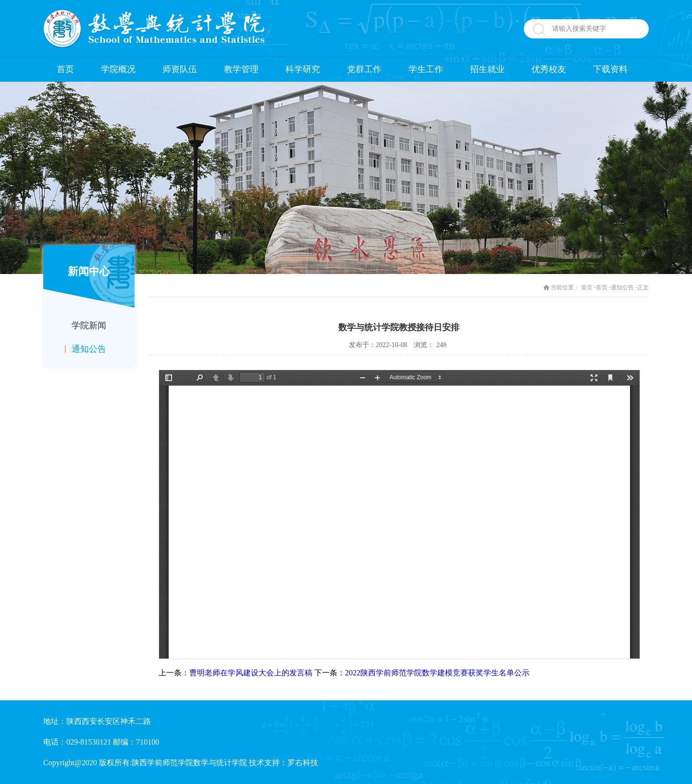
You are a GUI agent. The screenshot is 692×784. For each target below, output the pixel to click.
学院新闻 (89, 325)
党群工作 (364, 69)
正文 (643, 287)
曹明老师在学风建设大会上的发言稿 (251, 673)
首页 (65, 69)
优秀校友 (549, 69)
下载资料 (610, 69)
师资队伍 (180, 69)
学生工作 (426, 69)
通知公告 (89, 349)
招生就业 (487, 69)
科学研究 (303, 69)
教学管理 (241, 69)
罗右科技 (303, 763)
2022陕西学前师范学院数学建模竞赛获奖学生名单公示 (437, 673)
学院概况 (118, 69)
